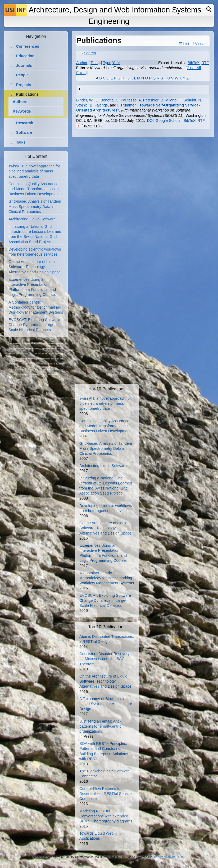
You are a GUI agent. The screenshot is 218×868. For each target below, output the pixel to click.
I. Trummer (126, 105)
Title (94, 63)
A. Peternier (148, 100)
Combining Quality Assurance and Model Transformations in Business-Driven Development (34, 189)
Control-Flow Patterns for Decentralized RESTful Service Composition (106, 794)
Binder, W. (85, 100)
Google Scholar (169, 121)
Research (25, 123)
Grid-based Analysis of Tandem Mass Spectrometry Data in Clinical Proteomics (35, 206)
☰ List (184, 44)
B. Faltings (99, 105)
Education (25, 56)
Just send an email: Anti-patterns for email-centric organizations (100, 726)
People (22, 75)
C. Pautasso (126, 100)
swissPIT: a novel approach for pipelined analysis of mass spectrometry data (34, 171)
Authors (20, 102)
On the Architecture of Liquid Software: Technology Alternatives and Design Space (35, 267)
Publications (28, 94)
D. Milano (168, 100)
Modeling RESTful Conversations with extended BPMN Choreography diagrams (106, 816)
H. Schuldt (187, 100)
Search (90, 53)
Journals (24, 65)
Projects (24, 85)
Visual (199, 44)
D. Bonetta (105, 100)
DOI (150, 121)
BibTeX (194, 63)
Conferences (28, 46)
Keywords (22, 111)
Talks (21, 142)
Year (116, 63)
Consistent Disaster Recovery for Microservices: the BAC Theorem (105, 659)
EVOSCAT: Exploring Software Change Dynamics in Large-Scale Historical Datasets (34, 325)
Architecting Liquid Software (32, 219)
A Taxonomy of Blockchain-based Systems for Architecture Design (106, 704)
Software (24, 132)
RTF (205, 63)
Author (82, 63)
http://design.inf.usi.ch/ (169, 857)
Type (107, 63)
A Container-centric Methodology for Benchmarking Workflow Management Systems (36, 307)
